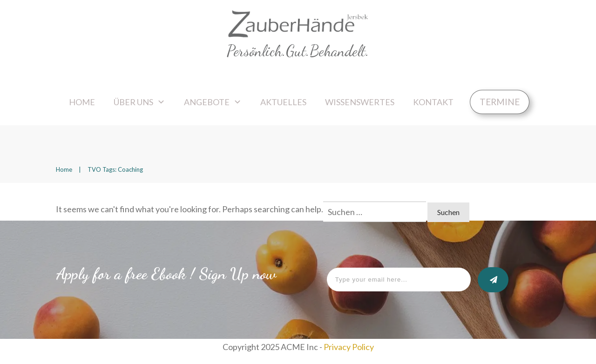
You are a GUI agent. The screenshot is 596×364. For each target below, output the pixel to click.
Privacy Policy (349, 347)
